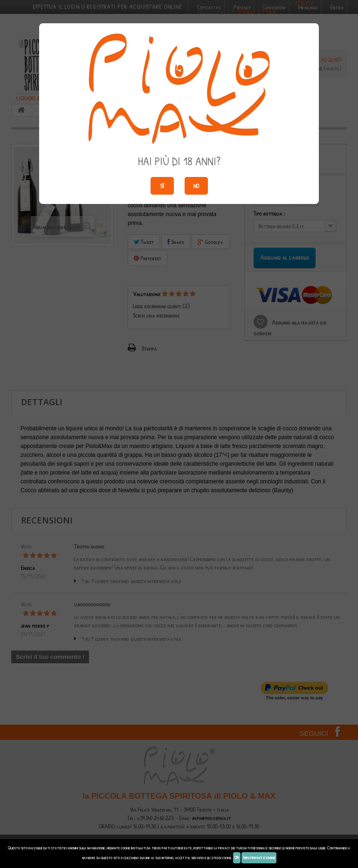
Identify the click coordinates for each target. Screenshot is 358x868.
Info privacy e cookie (259, 858)
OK (237, 858)
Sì (162, 186)
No (196, 186)
